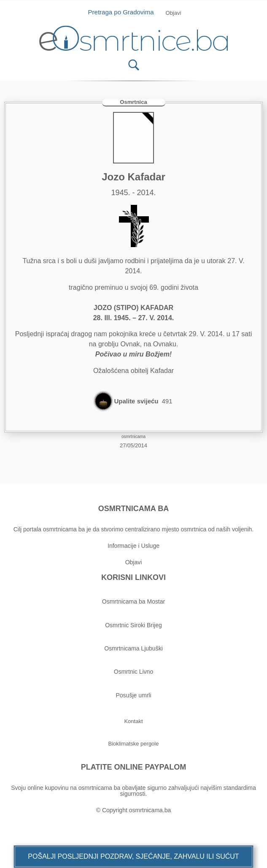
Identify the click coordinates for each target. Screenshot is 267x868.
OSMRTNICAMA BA (133, 509)
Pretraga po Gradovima (124, 12)
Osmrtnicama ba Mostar (133, 601)
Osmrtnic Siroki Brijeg (133, 625)
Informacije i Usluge (133, 546)
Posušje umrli (133, 695)
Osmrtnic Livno (133, 672)
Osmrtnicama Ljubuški (133, 648)
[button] (133, 857)
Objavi (134, 562)
